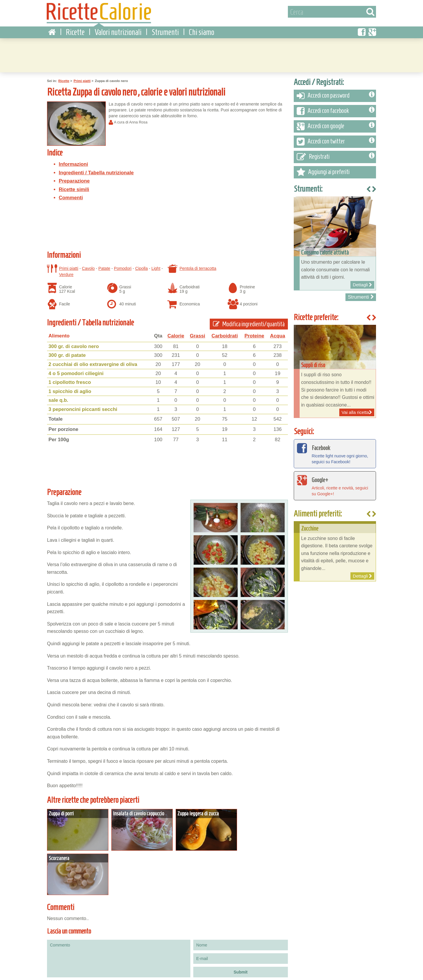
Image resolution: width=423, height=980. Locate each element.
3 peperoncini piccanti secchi (83, 406)
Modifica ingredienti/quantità (249, 321)
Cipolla (141, 265)
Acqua (277, 333)
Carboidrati (225, 333)
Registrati (336, 154)
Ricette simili (74, 187)
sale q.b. (58, 397)
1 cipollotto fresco (70, 379)
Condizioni (54, 974)
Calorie (176, 333)
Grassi (197, 333)
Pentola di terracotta (198, 265)
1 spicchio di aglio (70, 388)
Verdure (66, 272)
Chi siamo (202, 29)
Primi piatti (82, 78)
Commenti (71, 195)
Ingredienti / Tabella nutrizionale (96, 170)
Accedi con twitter (336, 139)
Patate (104, 265)
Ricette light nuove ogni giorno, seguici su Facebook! (335, 450)
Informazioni (73, 161)
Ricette (75, 29)
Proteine (254, 333)
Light (156, 265)
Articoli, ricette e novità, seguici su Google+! (335, 482)
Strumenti (165, 29)
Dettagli (76, 826)
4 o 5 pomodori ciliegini (76, 371)
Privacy (73, 974)
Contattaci (93, 974)
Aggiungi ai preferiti (323, 169)
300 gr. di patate (67, 352)
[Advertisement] (211, 51)
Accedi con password (336, 93)
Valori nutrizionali (118, 29)
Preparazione (74, 178)
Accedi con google (336, 123)
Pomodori (123, 265)
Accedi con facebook (336, 108)
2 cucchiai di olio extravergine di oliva (93, 361)
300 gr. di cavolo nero (74, 343)
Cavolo (88, 265)
